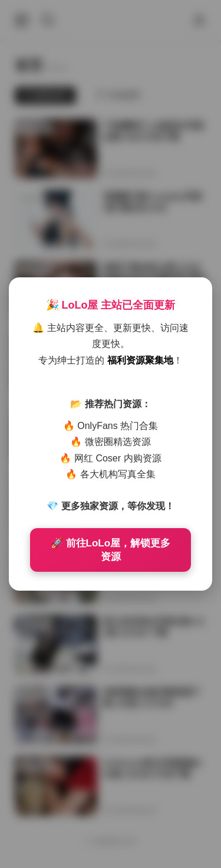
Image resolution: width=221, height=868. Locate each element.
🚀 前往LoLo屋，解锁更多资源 (111, 550)
